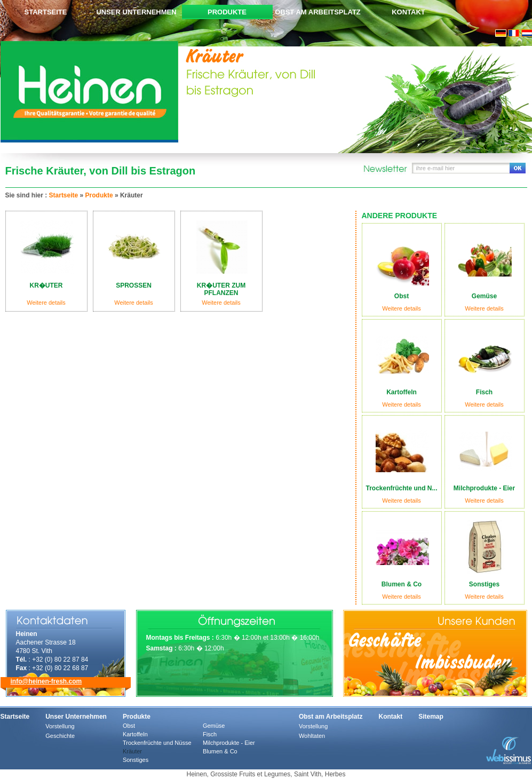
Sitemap (431, 717)
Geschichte (60, 736)
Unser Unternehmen (136, 12)
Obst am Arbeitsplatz (318, 12)
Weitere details (402, 308)
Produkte (227, 12)
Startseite (46, 12)
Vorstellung (60, 726)
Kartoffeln (135, 734)
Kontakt (408, 12)
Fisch (210, 734)
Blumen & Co (220, 751)
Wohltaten (312, 736)
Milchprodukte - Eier (229, 743)
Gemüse (214, 726)
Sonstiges (136, 760)
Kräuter (132, 751)
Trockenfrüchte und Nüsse (157, 743)
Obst (129, 726)
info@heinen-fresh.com (46, 681)
